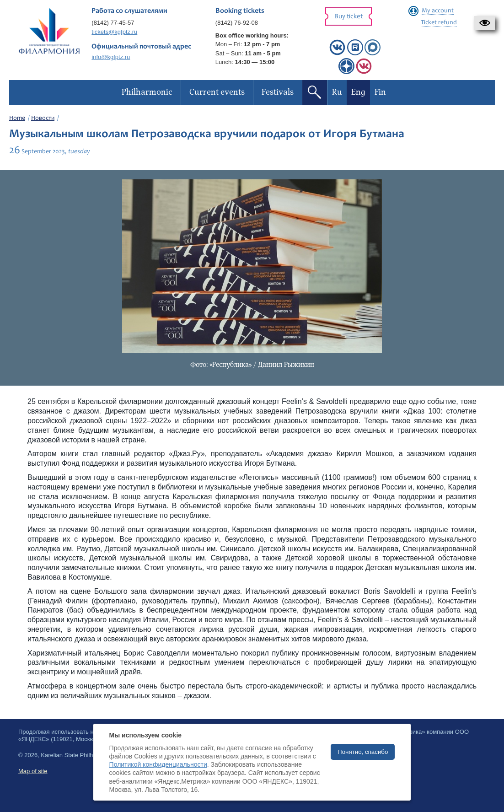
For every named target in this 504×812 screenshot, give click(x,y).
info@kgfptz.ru (111, 57)
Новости (43, 118)
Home (17, 118)
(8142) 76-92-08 (237, 23)
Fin (380, 92)
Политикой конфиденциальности (158, 764)
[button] (485, 23)
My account (438, 11)
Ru (337, 92)
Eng (358, 92)
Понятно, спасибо (363, 752)
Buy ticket (349, 17)
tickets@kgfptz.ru (114, 32)
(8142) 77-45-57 (113, 23)
